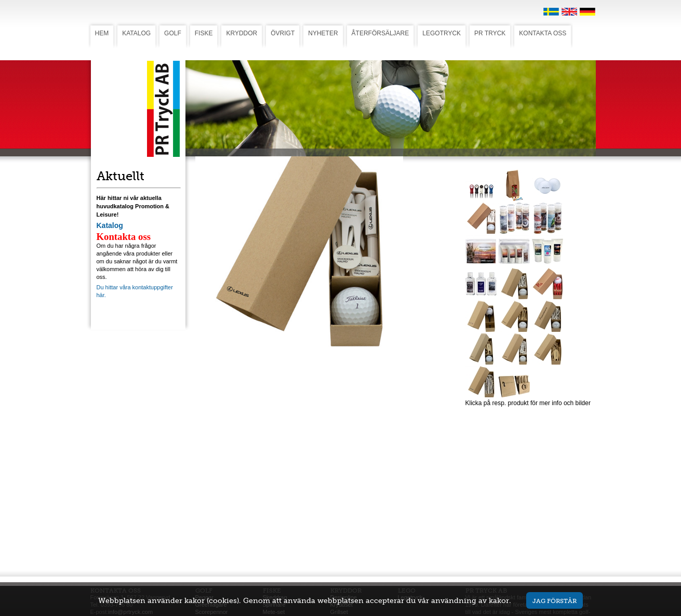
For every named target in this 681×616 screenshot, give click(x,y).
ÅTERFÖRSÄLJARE (380, 33)
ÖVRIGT (283, 33)
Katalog (110, 225)
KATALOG (136, 33)
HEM (102, 33)
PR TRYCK (490, 33)
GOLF (173, 33)
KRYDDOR (242, 33)
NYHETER (323, 33)
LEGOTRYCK (442, 33)
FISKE (204, 33)
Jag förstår (555, 601)
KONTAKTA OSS (543, 33)
